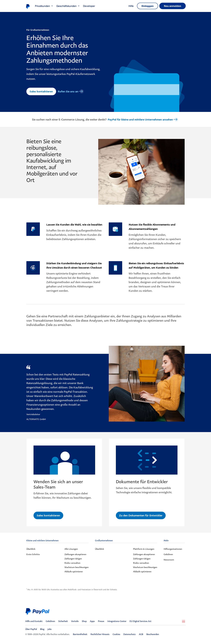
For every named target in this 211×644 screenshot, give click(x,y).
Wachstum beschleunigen (77, 567)
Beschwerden (153, 634)
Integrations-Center (117, 621)
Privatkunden (44, 6)
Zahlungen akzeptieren (75, 554)
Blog (42, 629)
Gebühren (168, 554)
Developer (89, 6)
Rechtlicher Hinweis (100, 634)
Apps (92, 621)
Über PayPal (31, 629)
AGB (141, 634)
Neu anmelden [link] (173, 6)
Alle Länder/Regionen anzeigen (184, 621)
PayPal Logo (38, 611)
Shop (84, 621)
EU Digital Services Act (140, 621)
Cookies (116, 634)
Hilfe (131, 6)
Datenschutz (130, 634)
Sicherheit (63, 621)
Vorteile (75, 621)
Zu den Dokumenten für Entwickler (141, 515)
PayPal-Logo (28, 6)
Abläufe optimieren (74, 572)
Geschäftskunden (68, 6)
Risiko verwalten (72, 563)
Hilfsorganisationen (173, 549)
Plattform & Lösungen (144, 549)
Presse (101, 621)
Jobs (50, 629)
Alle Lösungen (71, 549)
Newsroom (169, 560)
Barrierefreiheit (80, 634)
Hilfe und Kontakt (34, 621)
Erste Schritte (33, 554)
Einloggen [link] (148, 6)
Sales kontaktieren (41, 91)
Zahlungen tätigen (73, 559)
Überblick (31, 549)
